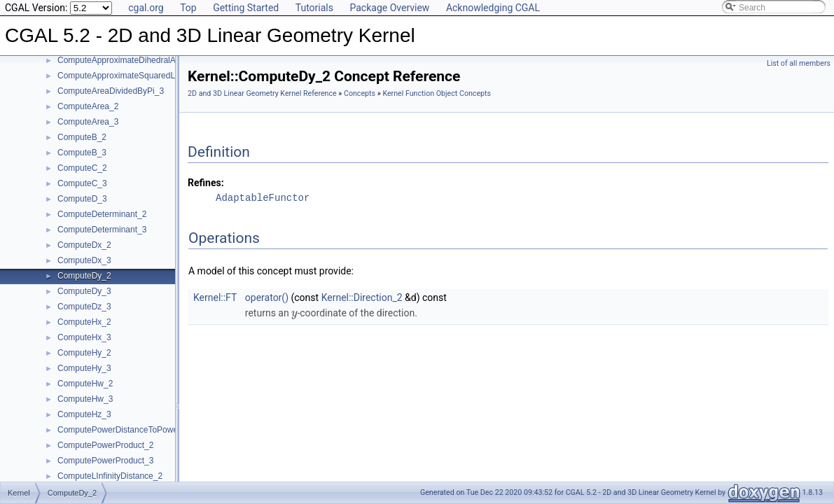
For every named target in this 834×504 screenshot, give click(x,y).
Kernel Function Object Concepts (437, 93)
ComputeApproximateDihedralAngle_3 (129, 60)
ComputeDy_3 (84, 291)
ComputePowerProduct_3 (105, 461)
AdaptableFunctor (263, 198)
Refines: (206, 183)
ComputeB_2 (82, 137)
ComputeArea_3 (88, 122)
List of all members (799, 63)
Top (188, 8)
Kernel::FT (215, 297)
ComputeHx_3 (84, 337)
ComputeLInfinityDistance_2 (110, 476)
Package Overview (389, 8)
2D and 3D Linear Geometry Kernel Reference (262, 93)
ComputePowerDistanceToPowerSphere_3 (137, 430)
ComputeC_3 (82, 183)
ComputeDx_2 (84, 245)
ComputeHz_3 (84, 414)
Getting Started (246, 8)
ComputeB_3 (82, 153)
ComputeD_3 (82, 199)
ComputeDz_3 (84, 307)
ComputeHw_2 (85, 384)
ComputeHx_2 (84, 322)
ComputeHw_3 (85, 399)
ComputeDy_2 (84, 276)
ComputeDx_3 (84, 260)
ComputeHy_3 (84, 368)
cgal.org (146, 8)
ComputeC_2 (82, 168)
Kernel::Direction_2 (362, 297)
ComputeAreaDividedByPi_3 (111, 91)
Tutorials (314, 8)
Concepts (360, 93)
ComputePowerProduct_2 (105, 445)
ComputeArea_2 (88, 106)
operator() (267, 297)
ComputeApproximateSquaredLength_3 (131, 76)
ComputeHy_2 (84, 353)
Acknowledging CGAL (493, 8)
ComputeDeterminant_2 (102, 214)
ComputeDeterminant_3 (102, 230)
